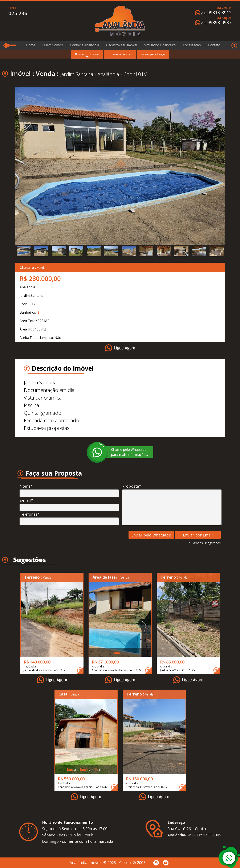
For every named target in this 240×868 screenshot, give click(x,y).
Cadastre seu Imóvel (122, 45)
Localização (192, 45)
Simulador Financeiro (160, 45)
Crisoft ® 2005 (132, 863)
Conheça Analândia (85, 45)
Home (31, 45)
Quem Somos (53, 45)
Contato (214, 45)
